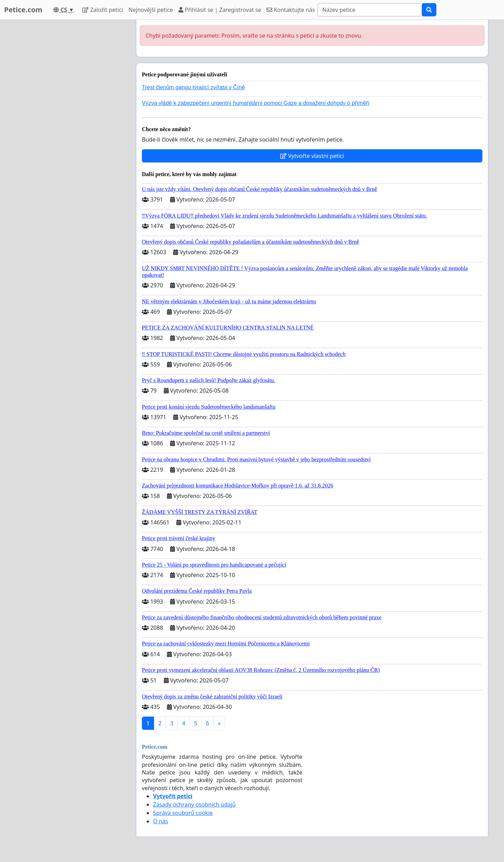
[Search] (370, 10)
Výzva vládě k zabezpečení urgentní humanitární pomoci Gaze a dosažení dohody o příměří (256, 103)
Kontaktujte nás (291, 10)
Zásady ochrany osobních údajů (194, 804)
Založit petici (102, 10)
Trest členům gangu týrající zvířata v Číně (193, 87)
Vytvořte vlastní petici (312, 156)
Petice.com (23, 10)
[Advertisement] (68, 124)
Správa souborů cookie (183, 813)
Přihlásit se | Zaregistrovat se (220, 10)
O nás (161, 821)
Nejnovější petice (151, 10)
